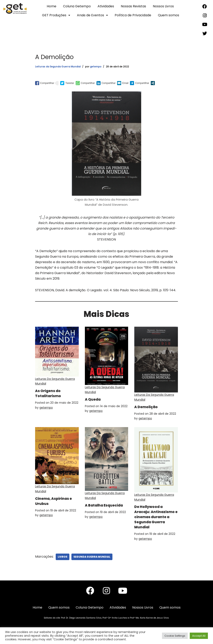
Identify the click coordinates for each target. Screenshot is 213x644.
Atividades (106, 6)
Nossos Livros (163, 6)
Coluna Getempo (77, 6)
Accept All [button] (199, 636)
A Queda (94, 399)
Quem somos (169, 15)
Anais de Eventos (92, 15)
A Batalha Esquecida (96, 508)
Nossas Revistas (133, 6)
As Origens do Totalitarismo (50, 394)
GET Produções (56, 15)
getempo (96, 67)
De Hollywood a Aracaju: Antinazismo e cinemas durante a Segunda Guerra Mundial (155, 521)
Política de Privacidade (133, 15)
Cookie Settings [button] (175, 636)
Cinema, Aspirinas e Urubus (57, 502)
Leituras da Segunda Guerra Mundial (58, 67)
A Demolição (148, 408)
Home (52, 6)
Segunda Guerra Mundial (92, 563)
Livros (63, 563)
